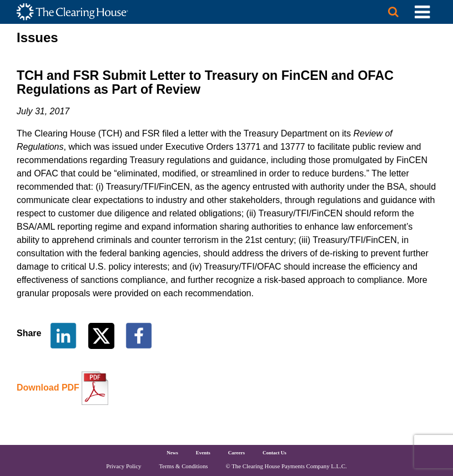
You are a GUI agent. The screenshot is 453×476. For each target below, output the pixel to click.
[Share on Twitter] (102, 335)
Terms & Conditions (184, 466)
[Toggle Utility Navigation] (422, 12)
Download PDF (48, 388)
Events (203, 453)
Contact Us (275, 453)
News (172, 453)
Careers (236, 453)
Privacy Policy (124, 466)
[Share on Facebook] (139, 335)
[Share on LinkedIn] (63, 335)
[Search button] (393, 12)
